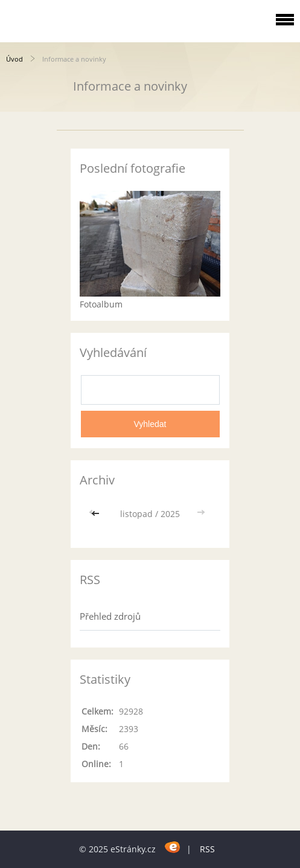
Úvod (14, 59)
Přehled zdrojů (110, 616)
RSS (207, 849)
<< (97, 514)
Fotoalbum (101, 304)
